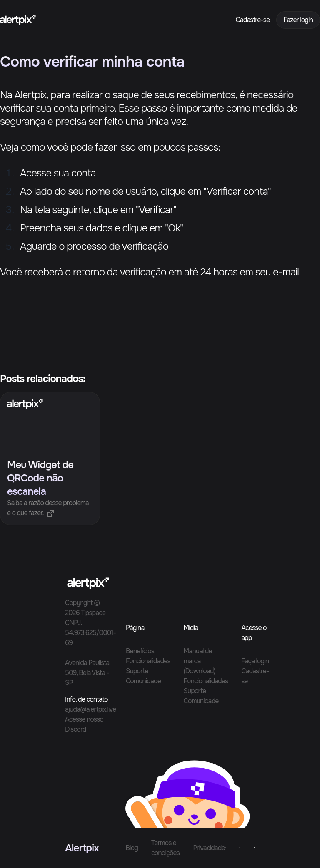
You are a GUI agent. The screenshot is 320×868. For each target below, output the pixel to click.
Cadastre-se (253, 20)
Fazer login (298, 20)
